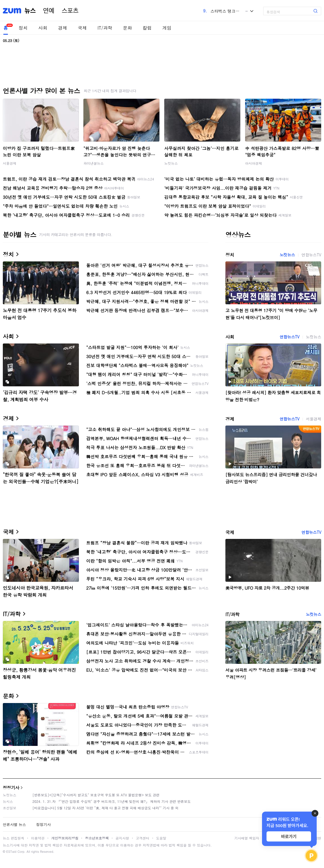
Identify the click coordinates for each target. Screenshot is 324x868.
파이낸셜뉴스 (94, 163)
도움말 (161, 838)
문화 (127, 28)
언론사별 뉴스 (14, 824)
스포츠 (70, 11)
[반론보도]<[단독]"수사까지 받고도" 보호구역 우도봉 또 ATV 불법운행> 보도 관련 (96, 795)
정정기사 (11, 787)
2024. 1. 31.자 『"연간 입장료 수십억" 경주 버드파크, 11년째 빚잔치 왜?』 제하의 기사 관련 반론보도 (112, 801)
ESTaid (11, 852)
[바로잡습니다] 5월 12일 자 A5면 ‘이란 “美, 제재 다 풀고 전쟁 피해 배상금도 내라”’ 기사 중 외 (106, 808)
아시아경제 (254, 163)
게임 (167, 28)
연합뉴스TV (311, 255)
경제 (63, 28)
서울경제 (10, 163)
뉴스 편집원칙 (14, 838)
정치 (23, 28)
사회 (43, 28)
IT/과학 (105, 28)
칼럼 (147, 28)
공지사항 (122, 838)
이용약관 (38, 838)
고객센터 (143, 838)
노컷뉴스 (171, 163)
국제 (82, 28)
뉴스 (30, 11)
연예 (49, 11)
